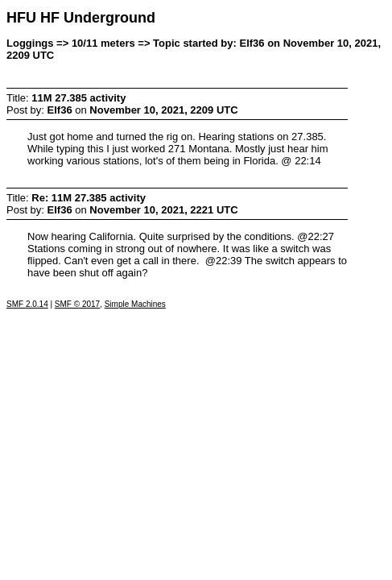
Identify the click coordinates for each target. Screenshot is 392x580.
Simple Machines (135, 304)
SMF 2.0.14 (27, 304)
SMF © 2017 (77, 304)
